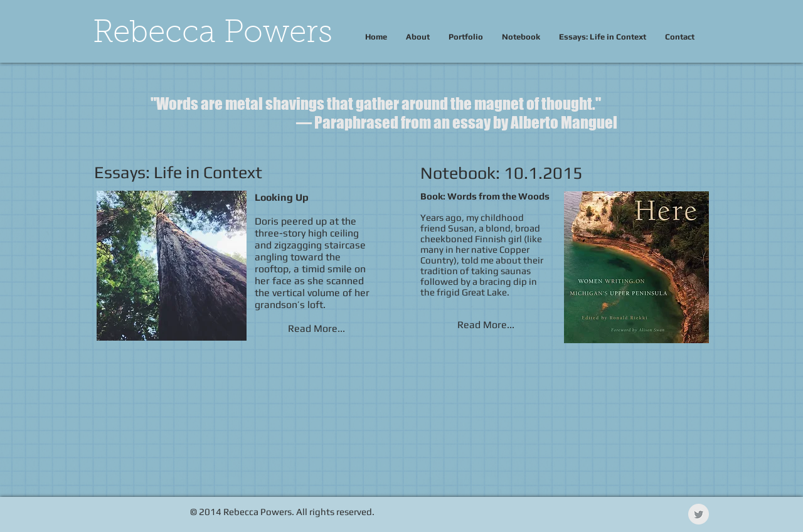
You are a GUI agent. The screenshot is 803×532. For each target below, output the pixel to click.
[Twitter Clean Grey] (699, 514)
